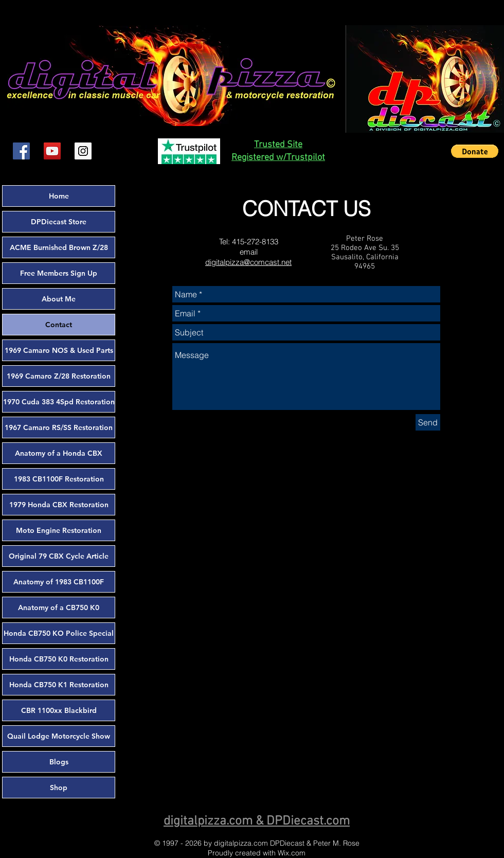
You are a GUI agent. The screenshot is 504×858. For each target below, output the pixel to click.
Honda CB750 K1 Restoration (59, 685)
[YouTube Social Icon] (52, 151)
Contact (59, 325)
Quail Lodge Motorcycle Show (59, 736)
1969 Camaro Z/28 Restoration (59, 376)
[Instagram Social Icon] (83, 151)
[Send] (428, 422)
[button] (475, 151)
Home (59, 196)
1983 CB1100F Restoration (59, 479)
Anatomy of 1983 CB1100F (59, 582)
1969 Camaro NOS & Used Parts (59, 350)
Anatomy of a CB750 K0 (59, 607)
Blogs (59, 762)
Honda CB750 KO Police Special (59, 633)
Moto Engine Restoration (59, 530)
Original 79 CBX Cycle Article (59, 556)
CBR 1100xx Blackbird (59, 710)
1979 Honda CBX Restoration (59, 505)
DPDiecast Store (59, 222)
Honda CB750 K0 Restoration (59, 659)
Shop (59, 788)
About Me (59, 299)
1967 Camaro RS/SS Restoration (59, 427)
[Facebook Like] (121, 151)
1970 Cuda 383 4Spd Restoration (59, 402)
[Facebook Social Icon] (21, 151)
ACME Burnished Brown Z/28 (59, 247)
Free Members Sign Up (59, 273)
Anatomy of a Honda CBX (59, 453)
